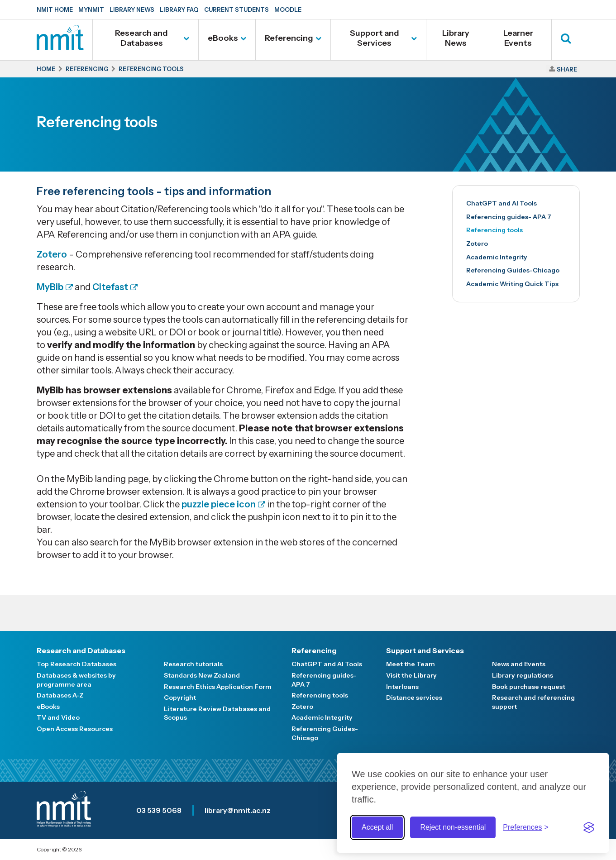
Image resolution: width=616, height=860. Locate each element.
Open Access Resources (75, 729)
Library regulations (523, 675)
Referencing (289, 38)
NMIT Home (55, 10)
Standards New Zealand (202, 675)
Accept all (377, 827)
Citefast (109, 287)
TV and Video (58, 717)
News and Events (519, 664)
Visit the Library (411, 675)
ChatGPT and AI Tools (501, 203)
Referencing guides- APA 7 (509, 217)
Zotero (52, 254)
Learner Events (518, 38)
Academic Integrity (497, 257)
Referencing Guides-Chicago (513, 270)
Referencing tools (494, 230)
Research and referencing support (533, 702)
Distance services (414, 698)
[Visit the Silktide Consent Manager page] (589, 827)
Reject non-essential (453, 827)
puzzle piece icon (219, 504)
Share (567, 69)
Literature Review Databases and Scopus (217, 713)
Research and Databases (141, 38)
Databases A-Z (60, 695)
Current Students (236, 10)
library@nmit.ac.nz (238, 810)
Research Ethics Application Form (218, 687)
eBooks (223, 38)
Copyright (180, 698)
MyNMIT (91, 10)
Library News (132, 10)
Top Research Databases (76, 664)
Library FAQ (179, 10)
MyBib (50, 287)
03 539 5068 (159, 810)
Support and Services (375, 38)
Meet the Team (411, 664)
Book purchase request (529, 687)
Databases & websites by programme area (76, 680)
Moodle (288, 10)
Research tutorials (193, 664)
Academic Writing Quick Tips (512, 284)
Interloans (402, 687)
